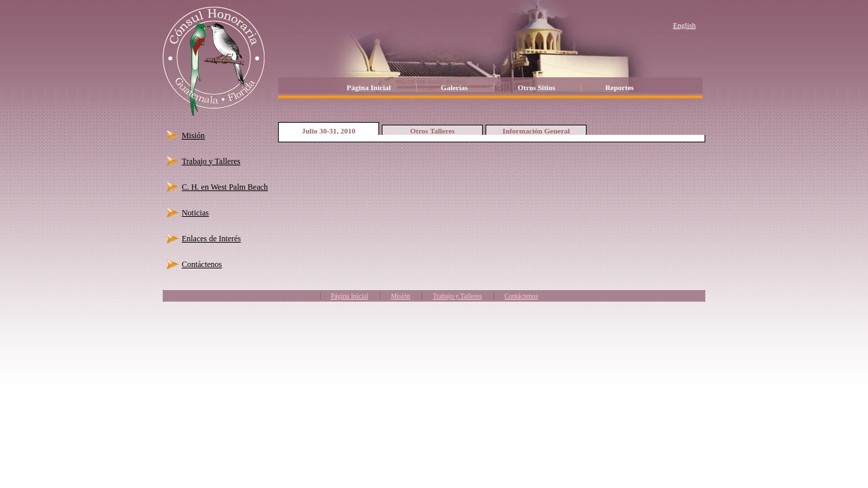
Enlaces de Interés (211, 239)
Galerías (454, 87)
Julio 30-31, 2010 (329, 131)
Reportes (619, 87)
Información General (536, 131)
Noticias (195, 213)
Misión (193, 136)
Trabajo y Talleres (211, 161)
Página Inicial (369, 87)
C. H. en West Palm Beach (225, 187)
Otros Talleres (433, 131)
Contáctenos (202, 264)
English (684, 25)
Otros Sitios (537, 87)
